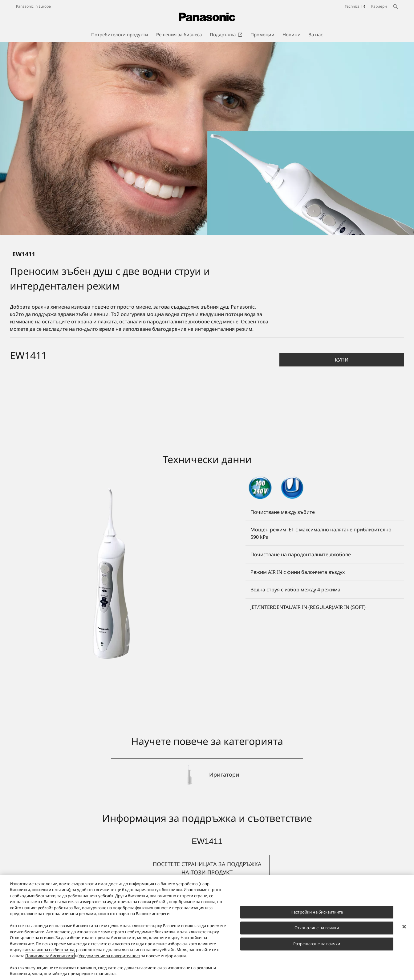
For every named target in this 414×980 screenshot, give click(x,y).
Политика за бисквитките (50, 956)
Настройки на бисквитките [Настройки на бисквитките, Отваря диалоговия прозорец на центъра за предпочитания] (317, 912)
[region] (207, 927)
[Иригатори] (207, 775)
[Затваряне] (404, 926)
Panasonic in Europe (33, 6)
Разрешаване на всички (317, 944)
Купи (342, 360)
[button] (342, 360)
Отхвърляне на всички (317, 928)
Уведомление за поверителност (109, 956)
